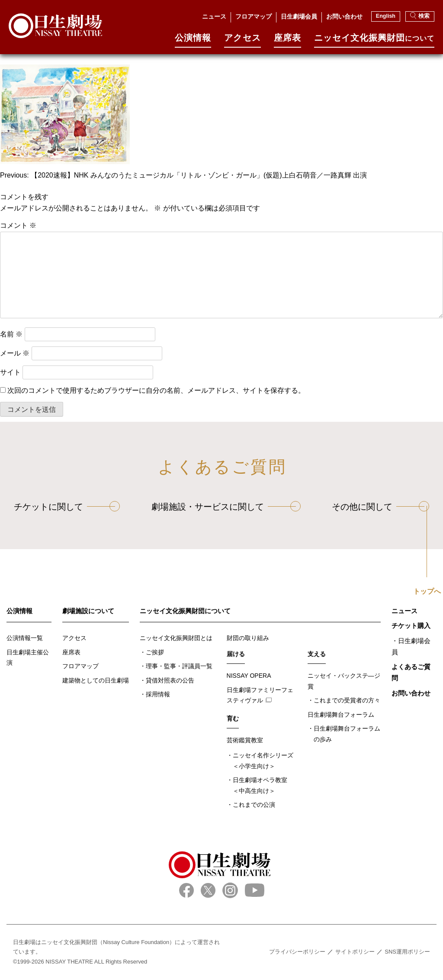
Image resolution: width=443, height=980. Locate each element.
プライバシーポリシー (297, 952)
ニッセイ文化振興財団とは (176, 638)
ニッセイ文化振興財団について (185, 611)
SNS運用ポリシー (407, 952)
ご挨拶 (155, 652)
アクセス (242, 40)
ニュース (214, 16)
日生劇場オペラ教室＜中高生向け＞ (260, 785)
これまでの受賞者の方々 (347, 700)
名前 (11, 334)
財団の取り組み (248, 638)
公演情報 (193, 40)
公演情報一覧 (25, 638)
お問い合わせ (344, 16)
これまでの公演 (254, 805)
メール (15, 353)
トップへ (427, 592)
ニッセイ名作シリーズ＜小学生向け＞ (263, 761)
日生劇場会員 (299, 16)
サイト (10, 372)
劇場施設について (88, 611)
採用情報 (158, 694)
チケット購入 (411, 626)
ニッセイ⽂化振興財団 (374, 40)
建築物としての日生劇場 (96, 680)
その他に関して (362, 507)
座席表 (287, 40)
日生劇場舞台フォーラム (341, 715)
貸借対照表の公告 (170, 680)
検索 (420, 16)
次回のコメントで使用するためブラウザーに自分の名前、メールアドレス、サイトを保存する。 (156, 390)
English (386, 16)
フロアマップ (254, 16)
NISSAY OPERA (249, 676)
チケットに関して (48, 507)
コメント (18, 225)
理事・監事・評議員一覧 (179, 666)
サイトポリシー (355, 952)
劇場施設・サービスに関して (208, 507)
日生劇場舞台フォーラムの (347, 735)
